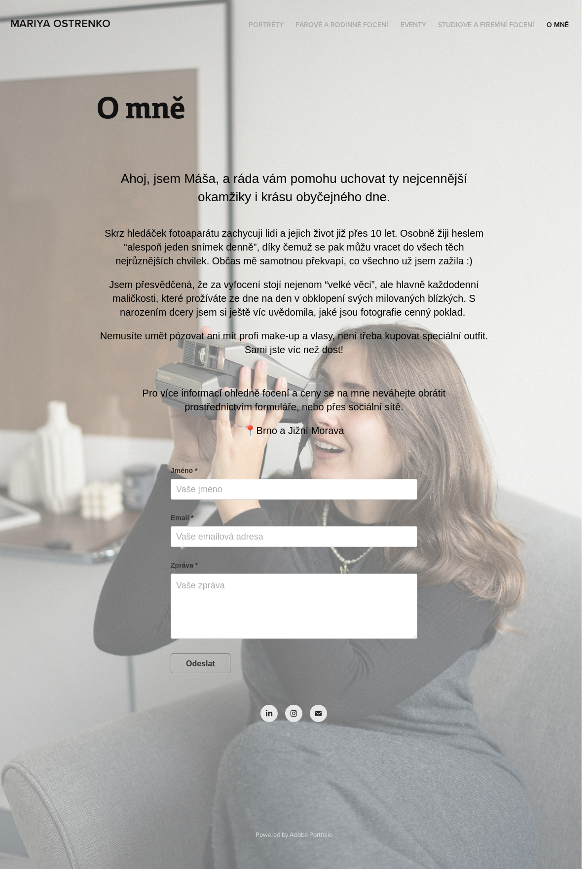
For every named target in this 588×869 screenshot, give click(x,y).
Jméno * (184, 471)
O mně (558, 25)
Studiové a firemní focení (486, 25)
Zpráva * (184, 565)
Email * (182, 518)
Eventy (413, 25)
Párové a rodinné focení (342, 25)
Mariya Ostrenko (60, 23)
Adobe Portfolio (311, 834)
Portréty (266, 25)
